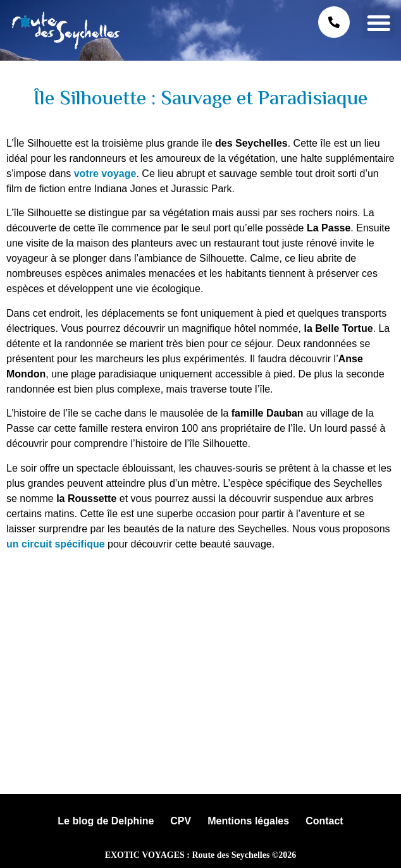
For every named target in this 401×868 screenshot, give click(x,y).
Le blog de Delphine (106, 821)
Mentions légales (248, 821)
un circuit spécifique (56, 544)
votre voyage (105, 174)
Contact (324, 821)
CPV (181, 821)
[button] (379, 22)
